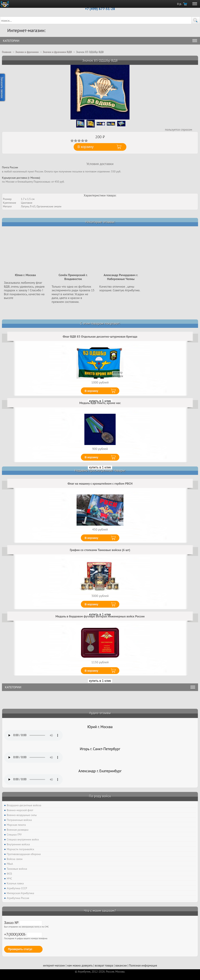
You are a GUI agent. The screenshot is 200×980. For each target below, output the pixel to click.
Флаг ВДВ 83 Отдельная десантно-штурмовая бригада (100, 336)
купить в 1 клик (100, 467)
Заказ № (23, 923)
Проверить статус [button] (20, 949)
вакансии (121, 965)
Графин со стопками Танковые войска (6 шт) (100, 550)
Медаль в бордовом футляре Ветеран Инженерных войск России (100, 616)
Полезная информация (143, 965)
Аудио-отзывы (100, 713)
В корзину (92, 391)
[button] (196, 20)
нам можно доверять (80, 965)
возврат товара (104, 965)
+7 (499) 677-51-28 (100, 9)
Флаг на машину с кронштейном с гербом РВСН (100, 483)
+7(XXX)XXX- (23, 934)
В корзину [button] (86, 147)
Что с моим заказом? (100, 911)
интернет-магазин (54, 965)
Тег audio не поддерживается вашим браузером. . (33, 735)
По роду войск (100, 796)
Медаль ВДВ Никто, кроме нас (100, 403)
